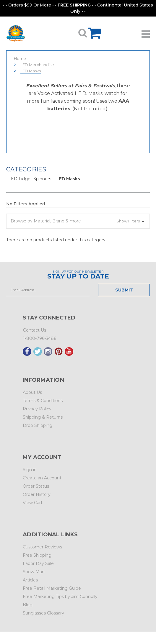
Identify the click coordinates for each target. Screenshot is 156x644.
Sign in (30, 470)
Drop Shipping (38, 425)
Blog (28, 605)
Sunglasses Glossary (43, 613)
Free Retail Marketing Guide (52, 588)
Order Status (36, 486)
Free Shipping (37, 555)
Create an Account (42, 478)
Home (20, 58)
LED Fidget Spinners (30, 179)
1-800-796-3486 (40, 338)
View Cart (33, 503)
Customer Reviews (42, 547)
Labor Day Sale (38, 563)
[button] (78, 221)
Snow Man (34, 572)
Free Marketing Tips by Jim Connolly (60, 597)
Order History (37, 494)
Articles (30, 580)
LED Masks (31, 71)
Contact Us (35, 330)
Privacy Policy (37, 409)
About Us (32, 392)
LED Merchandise (37, 65)
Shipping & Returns (43, 417)
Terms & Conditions (43, 401)
